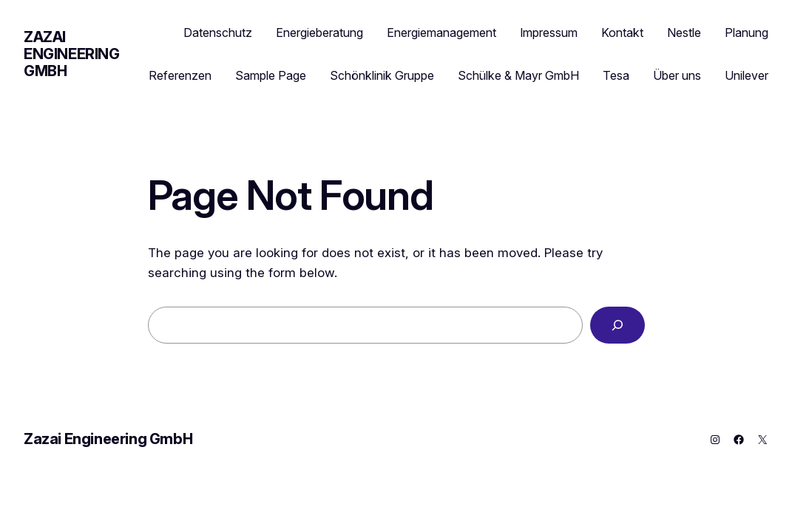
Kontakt (622, 33)
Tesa (616, 75)
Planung (747, 33)
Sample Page (271, 75)
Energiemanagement (441, 33)
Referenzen (180, 75)
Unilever (747, 75)
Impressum (549, 33)
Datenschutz (218, 33)
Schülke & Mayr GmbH (518, 75)
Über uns (677, 75)
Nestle (684, 33)
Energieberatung (319, 33)
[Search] (617, 325)
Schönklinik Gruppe (382, 75)
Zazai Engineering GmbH (72, 54)
